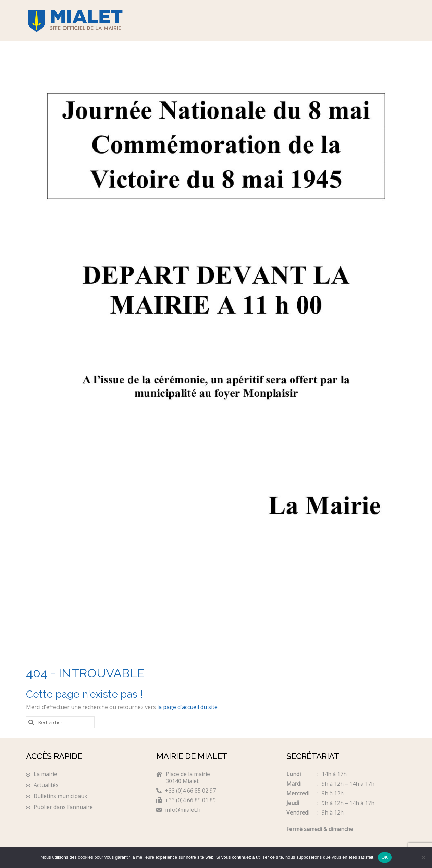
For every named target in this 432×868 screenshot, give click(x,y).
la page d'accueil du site (187, 707)
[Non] (423, 857)
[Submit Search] (31, 722)
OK (385, 857)
